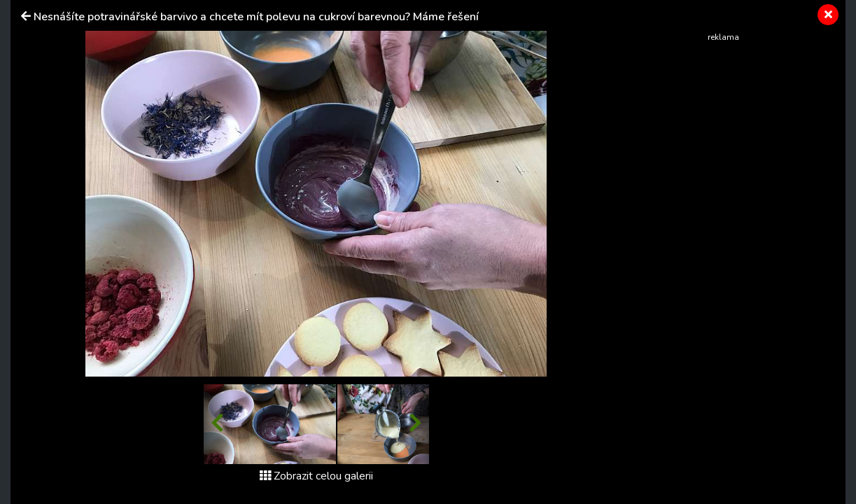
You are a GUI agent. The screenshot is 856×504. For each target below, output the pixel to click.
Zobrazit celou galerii (316, 476)
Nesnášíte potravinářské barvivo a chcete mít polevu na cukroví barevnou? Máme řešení (256, 17)
